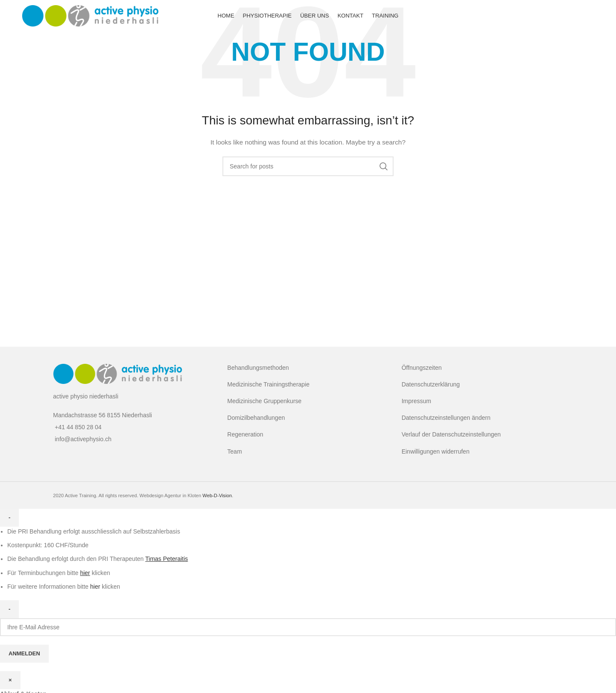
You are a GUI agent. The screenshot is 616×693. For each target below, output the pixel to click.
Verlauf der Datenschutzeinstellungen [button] (451, 434)
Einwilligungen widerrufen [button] (436, 451)
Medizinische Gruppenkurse (264, 401)
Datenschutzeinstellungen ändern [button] (446, 418)
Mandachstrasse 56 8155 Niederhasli (102, 415)
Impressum (416, 401)
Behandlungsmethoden (258, 368)
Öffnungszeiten (422, 368)
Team (234, 451)
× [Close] (10, 680)
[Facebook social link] (586, 17)
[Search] (308, 166)
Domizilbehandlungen (256, 418)
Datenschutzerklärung (431, 384)
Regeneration (245, 434)
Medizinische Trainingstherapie (268, 384)
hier (95, 587)
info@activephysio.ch (83, 439)
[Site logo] (90, 17)
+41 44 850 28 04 (78, 427)
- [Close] (9, 518)
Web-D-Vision (217, 495)
